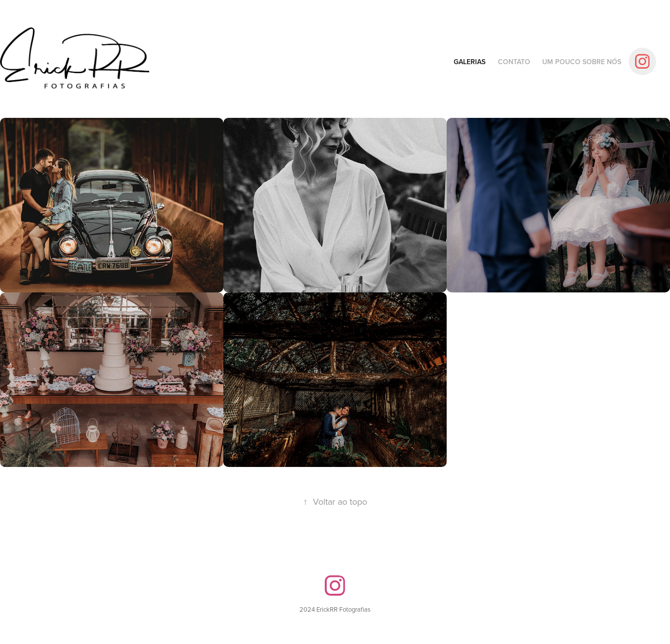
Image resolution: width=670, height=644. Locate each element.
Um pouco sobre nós (582, 62)
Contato (514, 62)
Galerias (470, 62)
